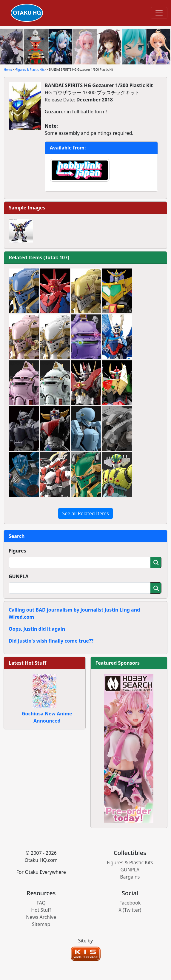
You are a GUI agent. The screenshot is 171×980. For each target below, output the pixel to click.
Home (8, 70)
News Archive (41, 917)
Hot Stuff (41, 910)
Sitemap (41, 924)
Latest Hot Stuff (27, 663)
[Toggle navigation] (159, 13)
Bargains (130, 877)
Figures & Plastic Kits (30, 70)
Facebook (130, 903)
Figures (17, 551)
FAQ (41, 903)
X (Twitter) (130, 910)
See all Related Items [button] (85, 513)
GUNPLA (19, 576)
